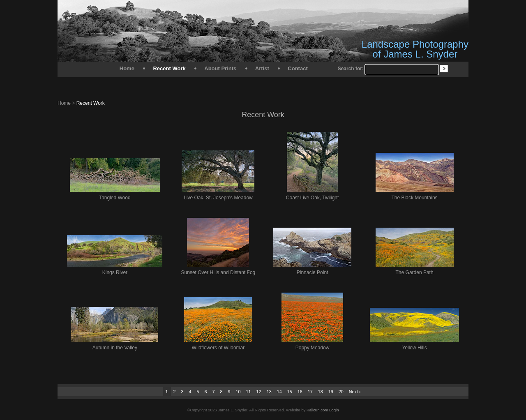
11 (249, 392)
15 (290, 392)
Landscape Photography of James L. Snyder (415, 49)
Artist (262, 68)
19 (331, 392)
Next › (355, 392)
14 (279, 392)
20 (341, 392)
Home (127, 68)
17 (310, 392)
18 (321, 392)
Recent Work (169, 68)
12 (259, 392)
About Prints (220, 68)
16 (300, 392)
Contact (298, 68)
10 (238, 392)
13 (269, 392)
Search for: (351, 69)
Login (334, 410)
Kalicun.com (317, 410)
